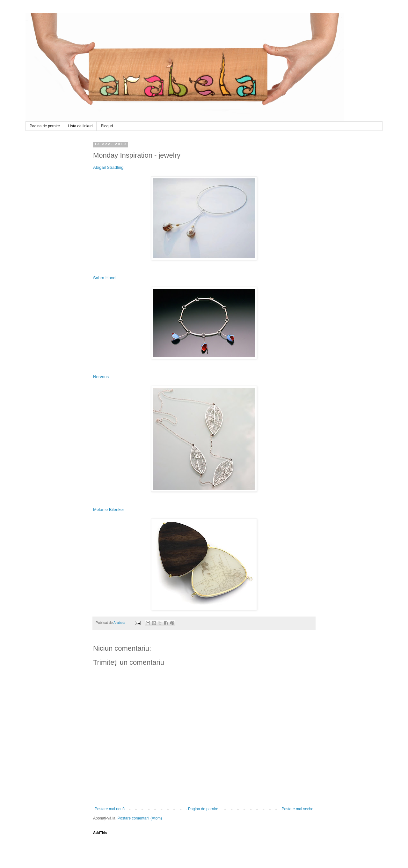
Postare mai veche (298, 809)
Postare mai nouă (110, 809)
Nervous (101, 377)
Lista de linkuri (80, 126)
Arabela (27, 20)
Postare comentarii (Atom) (140, 818)
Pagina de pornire (45, 126)
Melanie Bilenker (109, 509)
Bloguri (107, 126)
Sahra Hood (104, 278)
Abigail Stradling (108, 167)
